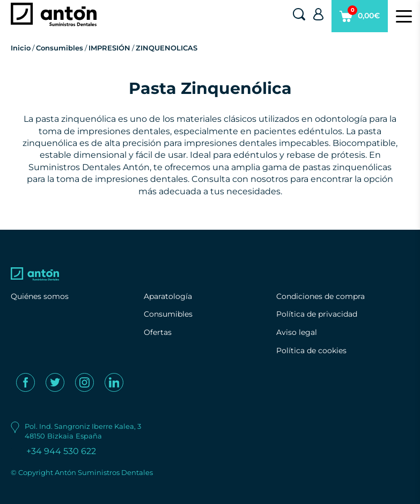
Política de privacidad (317, 314)
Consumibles (60, 48)
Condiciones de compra (320, 296)
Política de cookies (311, 350)
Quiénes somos (40, 296)
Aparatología (168, 296)
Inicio (21, 48)
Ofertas (158, 332)
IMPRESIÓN (109, 48)
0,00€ (360, 19)
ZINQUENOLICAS (167, 48)
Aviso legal (297, 332)
